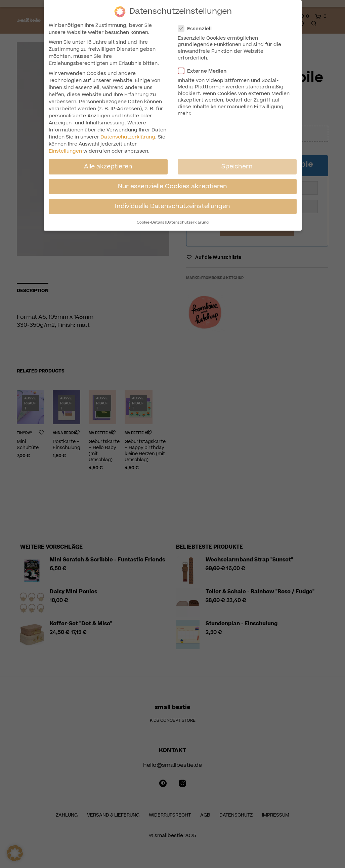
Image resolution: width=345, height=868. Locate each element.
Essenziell (198, 29)
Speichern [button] (237, 166)
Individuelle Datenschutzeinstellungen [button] (172, 206)
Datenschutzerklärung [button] (187, 222)
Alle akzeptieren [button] (108, 166)
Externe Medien (205, 71)
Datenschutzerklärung (128, 137)
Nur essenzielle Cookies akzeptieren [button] (172, 186)
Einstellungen (65, 151)
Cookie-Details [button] (150, 222)
